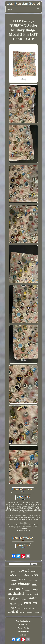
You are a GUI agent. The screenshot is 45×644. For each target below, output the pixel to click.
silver (37, 612)
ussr (19, 589)
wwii (36, 594)
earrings (13, 580)
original (13, 612)
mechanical (16, 593)
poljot (20, 605)
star (19, 608)
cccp (35, 590)
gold (13, 584)
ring (11, 589)
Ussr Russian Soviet (23, 621)
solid (19, 576)
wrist (35, 575)
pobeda (14, 571)
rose (13, 608)
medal (22, 612)
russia (28, 590)
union (29, 594)
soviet (24, 570)
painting (30, 612)
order (13, 604)
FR (25, 635)
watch (33, 598)
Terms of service (23, 631)
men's (24, 599)
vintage (24, 584)
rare (22, 579)
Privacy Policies (23, 628)
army (34, 585)
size (36, 580)
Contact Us (23, 625)
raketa (26, 575)
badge (25, 608)
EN (22, 635)
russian (31, 603)
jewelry (33, 572)
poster (30, 580)
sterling (12, 575)
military (14, 598)
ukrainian (33, 608)
